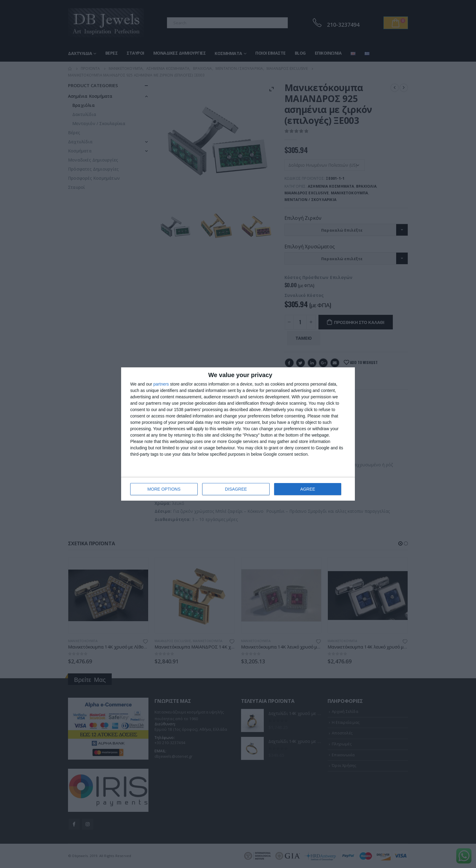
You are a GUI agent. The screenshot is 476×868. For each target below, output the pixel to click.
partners (161, 384)
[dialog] (238, 434)
